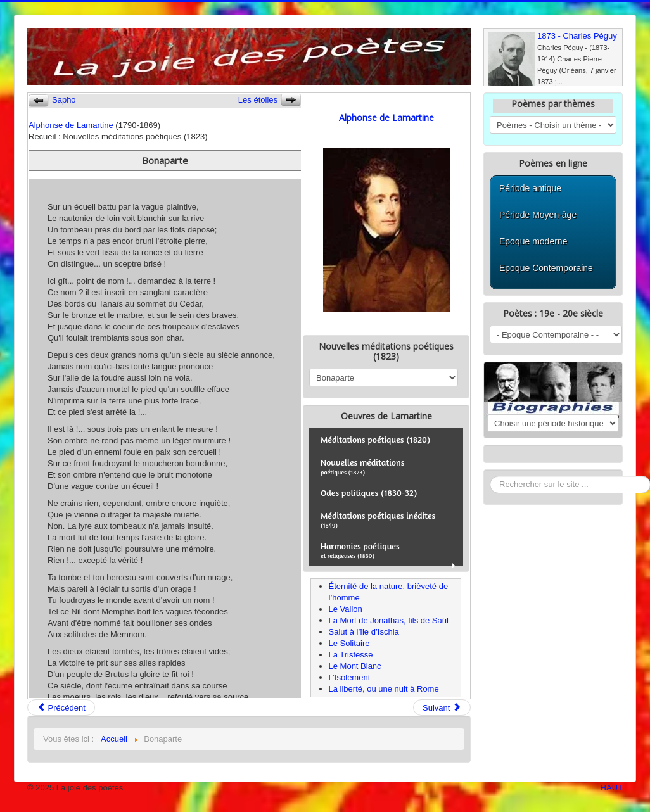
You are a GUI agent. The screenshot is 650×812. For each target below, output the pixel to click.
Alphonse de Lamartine (71, 125)
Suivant (442, 708)
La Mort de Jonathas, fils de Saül (389, 620)
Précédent (61, 708)
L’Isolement (350, 677)
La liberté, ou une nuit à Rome (384, 689)
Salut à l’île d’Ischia (364, 632)
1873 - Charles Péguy (577, 36)
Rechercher (490, 476)
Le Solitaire (349, 643)
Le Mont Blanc (355, 666)
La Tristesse (351, 655)
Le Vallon (346, 609)
